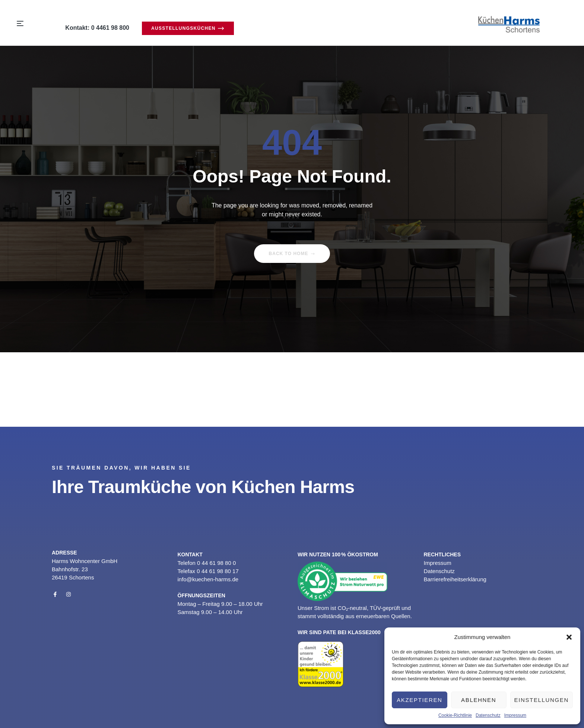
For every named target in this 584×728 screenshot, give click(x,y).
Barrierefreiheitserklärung (455, 579)
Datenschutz (488, 715)
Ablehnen (479, 700)
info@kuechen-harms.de (208, 579)
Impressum (515, 715)
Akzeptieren (419, 700)
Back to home (292, 254)
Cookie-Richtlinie (455, 715)
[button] (569, 637)
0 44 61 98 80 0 (216, 563)
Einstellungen (542, 700)
